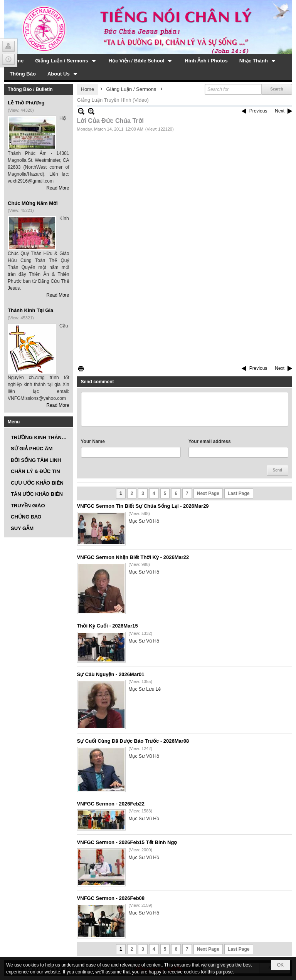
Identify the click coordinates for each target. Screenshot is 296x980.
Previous (258, 111)
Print (81, 368)
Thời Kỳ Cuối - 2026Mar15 (108, 626)
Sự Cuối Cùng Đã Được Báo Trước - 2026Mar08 (133, 741)
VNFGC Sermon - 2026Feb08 (111, 898)
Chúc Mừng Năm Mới (33, 203)
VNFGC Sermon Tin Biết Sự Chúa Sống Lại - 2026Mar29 (143, 506)
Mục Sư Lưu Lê (145, 689)
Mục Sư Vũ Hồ (144, 521)
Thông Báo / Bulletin (30, 89)
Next (280, 111)
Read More (58, 188)
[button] (66, 60)
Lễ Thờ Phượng (26, 103)
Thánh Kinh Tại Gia (30, 310)
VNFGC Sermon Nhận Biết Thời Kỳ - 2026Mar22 (133, 557)
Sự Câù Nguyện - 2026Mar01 (111, 674)
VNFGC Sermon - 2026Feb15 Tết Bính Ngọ (127, 842)
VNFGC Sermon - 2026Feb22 (111, 804)
